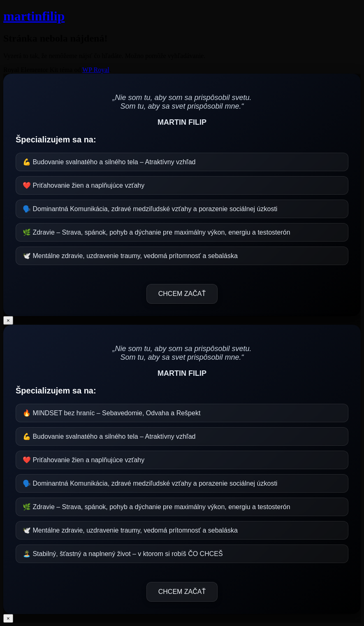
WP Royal (96, 70)
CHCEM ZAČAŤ (182, 294)
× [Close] (8, 320)
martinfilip (34, 16)
